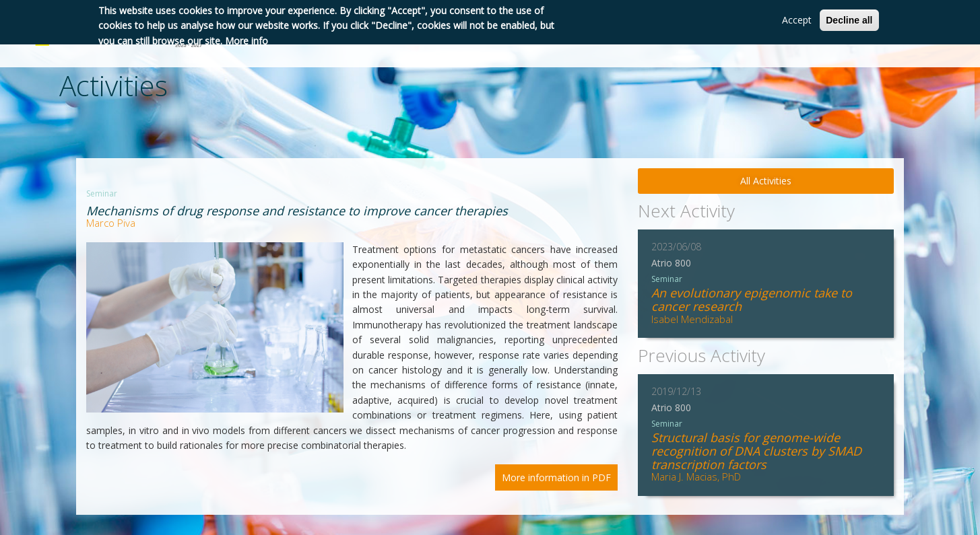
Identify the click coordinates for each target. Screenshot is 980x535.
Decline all (849, 20)
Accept (797, 20)
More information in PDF (556, 477)
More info (247, 41)
